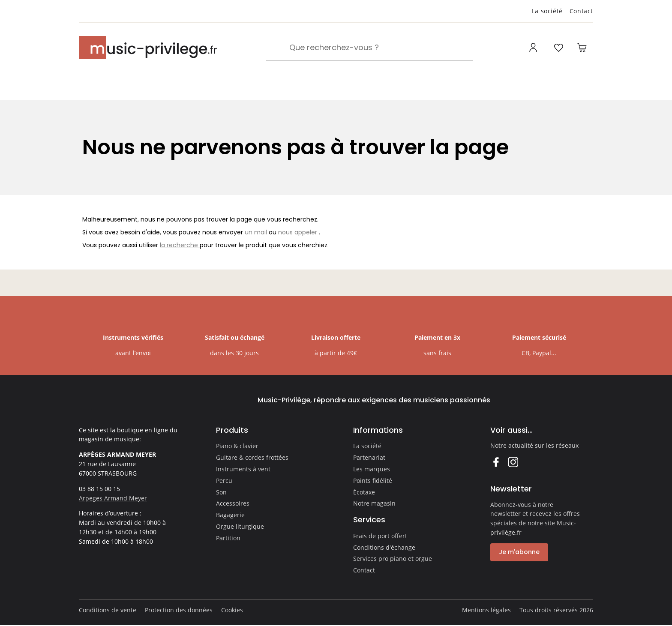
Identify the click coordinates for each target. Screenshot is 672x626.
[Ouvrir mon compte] (534, 48)
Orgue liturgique (240, 526)
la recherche (180, 245)
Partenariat (369, 457)
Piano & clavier (237, 446)
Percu (224, 481)
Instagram (513, 462)
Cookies (232, 610)
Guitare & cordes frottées (252, 457)
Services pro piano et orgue (393, 559)
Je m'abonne (519, 552)
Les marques (372, 469)
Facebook (496, 462)
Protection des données (179, 610)
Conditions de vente (108, 610)
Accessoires (233, 503)
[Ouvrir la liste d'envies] (558, 48)
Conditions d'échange (384, 547)
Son (221, 492)
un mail (257, 232)
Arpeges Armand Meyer (113, 498)
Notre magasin (374, 503)
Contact (581, 11)
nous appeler (298, 232)
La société (547, 11)
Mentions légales (486, 610)
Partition (228, 538)
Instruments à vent (243, 469)
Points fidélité (373, 481)
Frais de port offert (380, 536)
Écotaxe (364, 492)
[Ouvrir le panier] (582, 48)
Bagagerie (230, 515)
